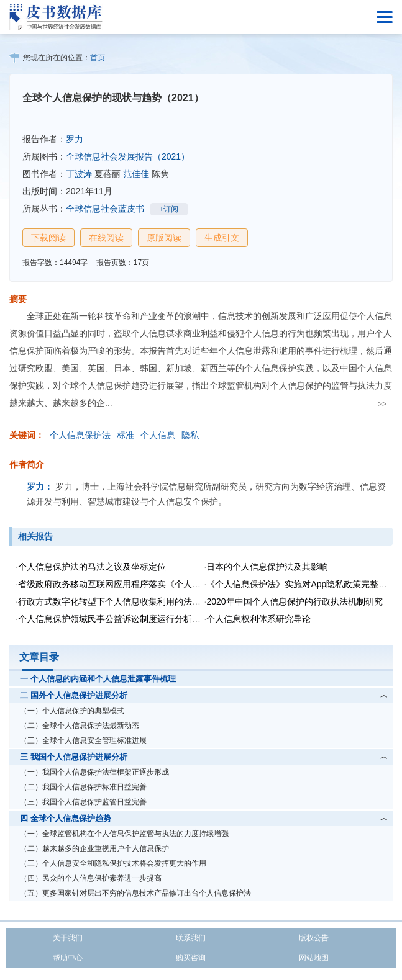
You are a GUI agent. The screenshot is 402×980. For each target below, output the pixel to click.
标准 (126, 435)
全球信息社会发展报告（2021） (128, 156)
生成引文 (222, 238)
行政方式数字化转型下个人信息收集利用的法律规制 (118, 601)
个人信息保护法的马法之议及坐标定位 (92, 567)
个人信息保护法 (80, 435)
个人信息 (158, 435)
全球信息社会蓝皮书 (105, 209)
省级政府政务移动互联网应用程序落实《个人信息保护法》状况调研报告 (157, 584)
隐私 (190, 435)
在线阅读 (106, 238)
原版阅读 (164, 238)
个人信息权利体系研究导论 (258, 619)
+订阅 (169, 209)
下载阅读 (48, 238)
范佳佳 (136, 174)
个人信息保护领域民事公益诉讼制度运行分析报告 (114, 619)
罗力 (75, 139)
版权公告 (314, 938)
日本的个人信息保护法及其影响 (267, 567)
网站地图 (314, 958)
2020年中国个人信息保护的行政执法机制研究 (294, 601)
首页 (98, 58)
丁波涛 (79, 174)
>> (382, 404)
